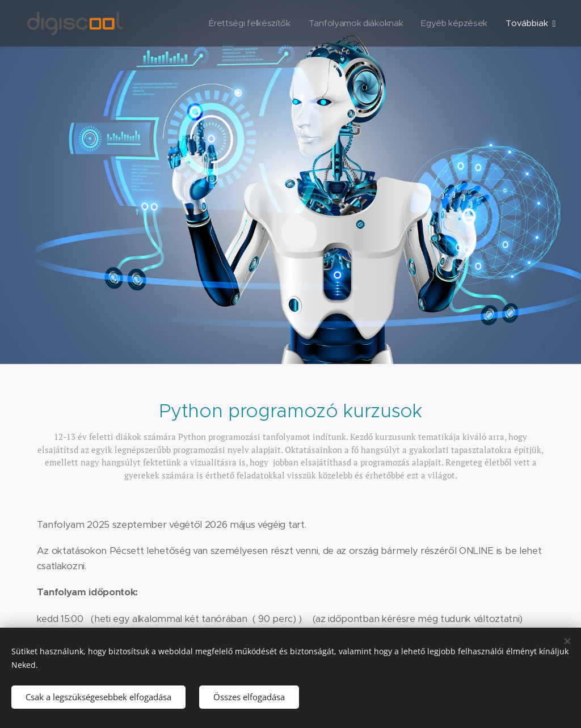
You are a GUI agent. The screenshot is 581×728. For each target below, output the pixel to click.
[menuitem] (245, 23)
